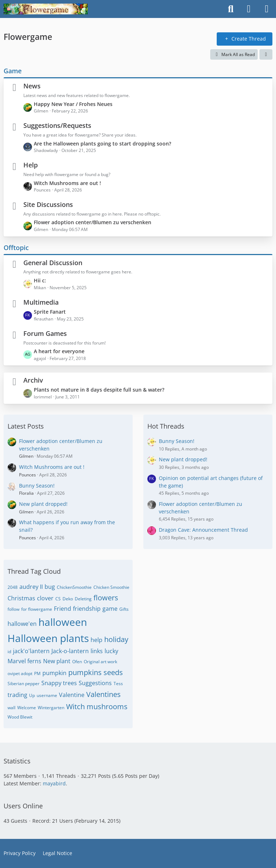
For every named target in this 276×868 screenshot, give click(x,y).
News (32, 86)
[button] (266, 55)
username (47, 695)
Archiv (33, 380)
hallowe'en (22, 624)
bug (50, 587)
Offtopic (16, 248)
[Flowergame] (46, 9)
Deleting (83, 599)
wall (11, 708)
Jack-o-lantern (70, 651)
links (97, 651)
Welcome (27, 708)
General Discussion (53, 263)
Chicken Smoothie (111, 587)
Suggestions (95, 683)
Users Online (23, 806)
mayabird (54, 783)
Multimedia (41, 302)
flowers (106, 598)
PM (37, 673)
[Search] (231, 9)
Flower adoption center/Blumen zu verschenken (93, 222)
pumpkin (54, 673)
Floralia (26, 493)
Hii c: (40, 280)
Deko (68, 599)
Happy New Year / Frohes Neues (73, 104)
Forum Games (45, 333)
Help (31, 165)
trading (17, 695)
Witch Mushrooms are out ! (67, 183)
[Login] (249, 9)
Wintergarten (51, 708)
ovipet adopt (20, 673)
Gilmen (26, 456)
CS (58, 599)
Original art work (100, 662)
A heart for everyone (59, 351)
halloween (63, 622)
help (96, 640)
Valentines (103, 694)
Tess (118, 684)
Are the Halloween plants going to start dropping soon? (102, 144)
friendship (87, 609)
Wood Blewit (20, 717)
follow (13, 609)
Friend (63, 609)
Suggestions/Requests (57, 125)
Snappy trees (59, 683)
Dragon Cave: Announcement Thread (203, 530)
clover (45, 598)
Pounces (27, 475)
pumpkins (85, 672)
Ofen (77, 662)
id (9, 652)
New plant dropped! (43, 504)
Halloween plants (48, 638)
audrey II (31, 587)
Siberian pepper (24, 684)
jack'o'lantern (31, 651)
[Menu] (267, 9)
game (110, 609)
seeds (113, 672)
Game (13, 71)
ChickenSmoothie (74, 587)
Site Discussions (48, 204)
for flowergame (37, 609)
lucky (111, 651)
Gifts (124, 609)
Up (32, 695)
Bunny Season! (37, 486)
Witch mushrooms (97, 707)
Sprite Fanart (50, 312)
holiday (116, 639)
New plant (57, 661)
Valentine (72, 695)
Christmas (21, 598)
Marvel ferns (24, 661)
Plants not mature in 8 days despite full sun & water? (99, 390)
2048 (13, 587)
